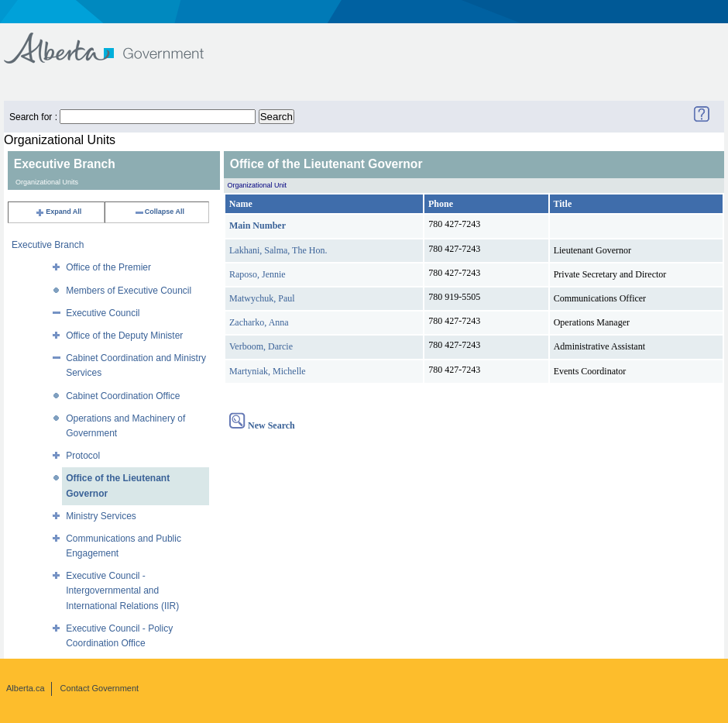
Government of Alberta (117, 41)
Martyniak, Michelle (268, 371)
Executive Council (103, 313)
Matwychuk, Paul (262, 298)
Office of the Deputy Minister (124, 336)
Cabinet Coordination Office (123, 396)
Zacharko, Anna (259, 322)
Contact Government (100, 688)
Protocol (83, 456)
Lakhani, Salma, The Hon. (278, 250)
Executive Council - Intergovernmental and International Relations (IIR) (122, 590)
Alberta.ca (26, 688)
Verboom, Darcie (261, 346)
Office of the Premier (108, 267)
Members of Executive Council (129, 291)
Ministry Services (101, 516)
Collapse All (159, 212)
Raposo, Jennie (258, 274)
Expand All (58, 212)
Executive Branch (48, 245)
